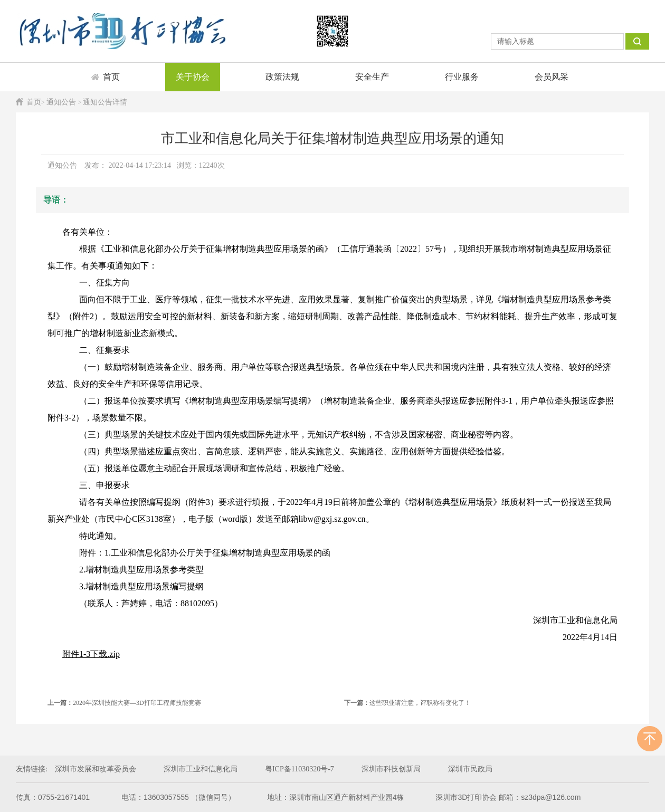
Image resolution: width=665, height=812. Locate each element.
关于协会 (193, 77)
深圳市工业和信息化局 (201, 769)
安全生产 (372, 77)
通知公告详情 (105, 102)
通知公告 (62, 102)
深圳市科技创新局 (391, 769)
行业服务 (462, 77)
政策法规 (282, 77)
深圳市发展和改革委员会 (96, 769)
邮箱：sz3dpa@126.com (540, 797)
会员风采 (552, 77)
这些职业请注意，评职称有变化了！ (407, 703)
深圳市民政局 (470, 769)
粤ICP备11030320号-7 (300, 769)
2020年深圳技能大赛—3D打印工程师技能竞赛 (124, 703)
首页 (111, 77)
